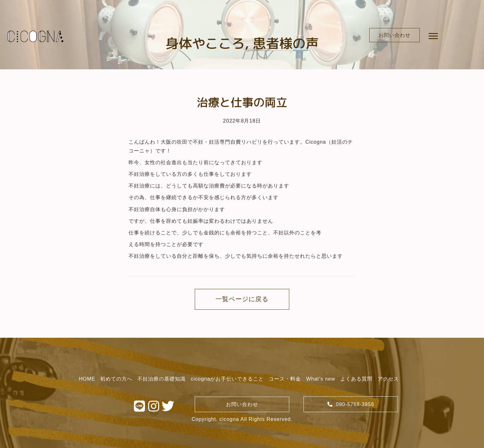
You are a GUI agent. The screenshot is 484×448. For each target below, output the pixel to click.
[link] (87, 379)
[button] (395, 35)
